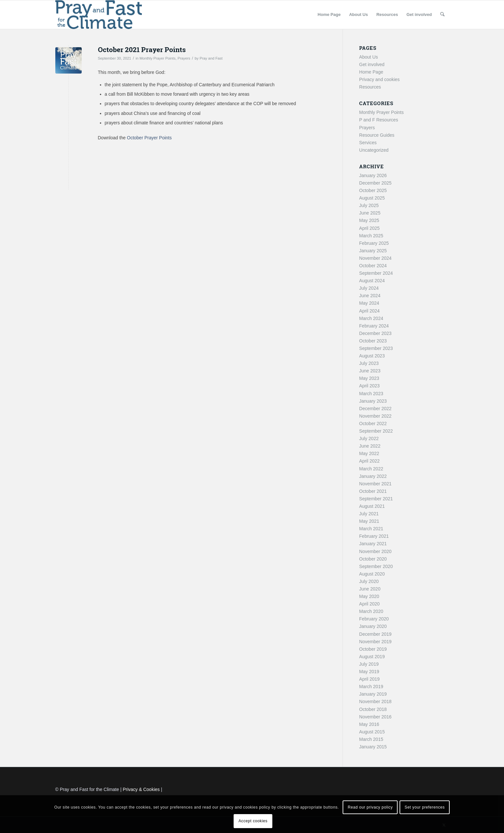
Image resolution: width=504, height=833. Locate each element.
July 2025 (369, 205)
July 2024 (369, 288)
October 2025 (373, 190)
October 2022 (373, 423)
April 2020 (369, 604)
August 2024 (372, 281)
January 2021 (373, 544)
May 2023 (369, 378)
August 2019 (372, 657)
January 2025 (373, 251)
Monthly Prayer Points (158, 58)
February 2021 (374, 536)
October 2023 (373, 341)
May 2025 (369, 220)
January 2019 (373, 694)
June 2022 (370, 446)
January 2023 (373, 401)
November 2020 (375, 551)
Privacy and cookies (380, 79)
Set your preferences (425, 807)
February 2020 (374, 619)
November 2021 (375, 484)
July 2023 (369, 363)
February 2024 (374, 326)
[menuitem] (329, 15)
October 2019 (373, 649)
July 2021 (369, 514)
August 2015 (372, 732)
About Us (369, 57)
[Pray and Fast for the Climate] (99, 15)
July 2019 (369, 664)
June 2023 (370, 371)
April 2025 (369, 228)
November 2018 (375, 701)
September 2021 (376, 499)
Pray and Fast (211, 58)
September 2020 (376, 566)
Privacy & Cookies (141, 789)
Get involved (372, 64)
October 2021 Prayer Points (142, 49)
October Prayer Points (149, 138)
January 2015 (373, 747)
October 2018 (373, 709)
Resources (370, 87)
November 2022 (375, 416)
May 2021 (369, 521)
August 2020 (372, 574)
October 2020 (373, 559)
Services (368, 143)
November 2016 (375, 717)
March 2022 (371, 469)
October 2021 (373, 491)
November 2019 (375, 642)
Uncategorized (374, 150)
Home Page (371, 72)
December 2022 (375, 409)
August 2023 (372, 356)
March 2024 (371, 318)
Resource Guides (377, 135)
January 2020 (373, 626)
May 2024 (369, 303)
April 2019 (369, 679)
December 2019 (375, 634)
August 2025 (372, 198)
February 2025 (374, 243)
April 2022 (369, 461)
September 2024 (376, 273)
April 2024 (369, 311)
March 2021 (371, 529)
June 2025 (370, 213)
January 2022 (373, 476)
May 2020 (369, 596)
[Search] (442, 15)
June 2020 (370, 589)
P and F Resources (379, 120)
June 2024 (370, 296)
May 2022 (369, 453)
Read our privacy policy (370, 807)
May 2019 (369, 672)
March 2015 (371, 739)
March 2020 (371, 611)
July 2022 (369, 438)
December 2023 (375, 333)
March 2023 (371, 394)
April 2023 (369, 386)
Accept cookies (253, 821)
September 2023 (376, 348)
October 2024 (373, 266)
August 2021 (372, 506)
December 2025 (375, 183)
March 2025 (371, 236)
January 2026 (373, 175)
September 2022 (376, 431)
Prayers (184, 58)
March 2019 (371, 687)
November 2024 (375, 258)
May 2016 (369, 724)
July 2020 (369, 581)
